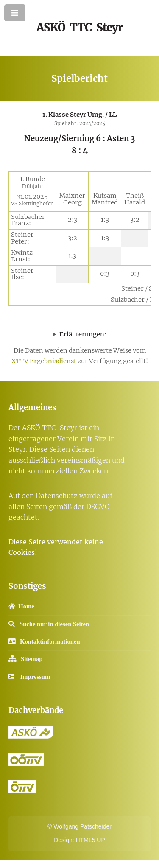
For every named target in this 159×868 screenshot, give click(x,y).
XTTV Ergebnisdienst (44, 361)
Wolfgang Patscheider (82, 826)
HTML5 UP (91, 840)
